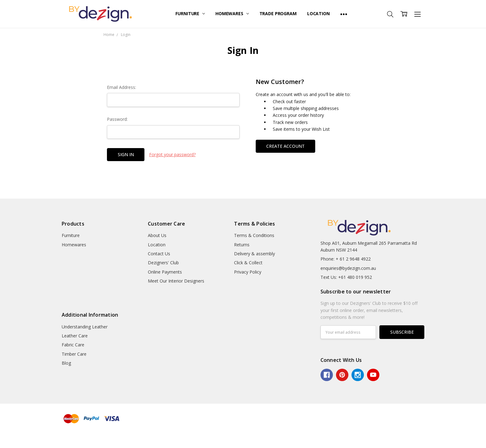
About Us (157, 235)
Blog (66, 363)
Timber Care (74, 354)
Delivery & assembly (254, 254)
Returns (242, 245)
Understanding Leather (85, 327)
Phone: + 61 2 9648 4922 (346, 259)
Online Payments (165, 272)
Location (318, 13)
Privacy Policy (248, 272)
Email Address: (122, 87)
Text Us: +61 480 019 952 (346, 277)
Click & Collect (248, 263)
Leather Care (75, 336)
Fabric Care (73, 345)
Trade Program (278, 13)
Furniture (190, 13)
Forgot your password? (172, 154)
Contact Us (159, 254)
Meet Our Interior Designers (176, 281)
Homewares (232, 13)
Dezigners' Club (163, 263)
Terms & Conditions (254, 235)
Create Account (285, 146)
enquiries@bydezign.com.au (348, 268)
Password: (117, 119)
